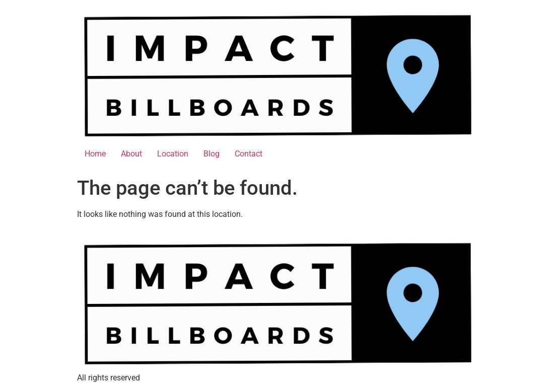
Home (95, 154)
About (131, 154)
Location (173, 154)
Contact (249, 154)
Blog (212, 154)
